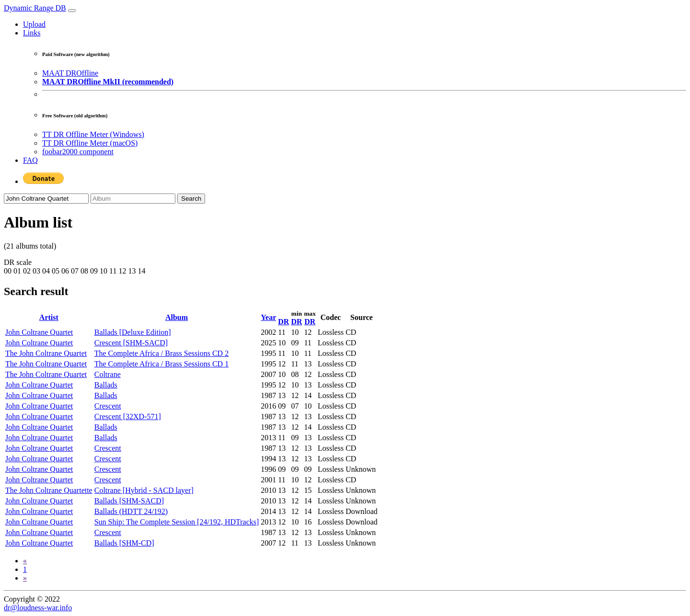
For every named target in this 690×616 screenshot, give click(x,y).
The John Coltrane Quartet (46, 353)
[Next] (25, 578)
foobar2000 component (78, 152)
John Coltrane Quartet (39, 332)
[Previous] (25, 561)
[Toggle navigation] (72, 11)
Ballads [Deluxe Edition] (133, 332)
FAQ (30, 160)
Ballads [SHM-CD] (124, 543)
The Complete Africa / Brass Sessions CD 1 (161, 364)
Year (268, 317)
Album (177, 317)
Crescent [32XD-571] (128, 416)
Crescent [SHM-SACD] (131, 343)
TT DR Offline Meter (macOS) (90, 143)
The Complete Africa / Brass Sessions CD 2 (161, 353)
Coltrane (108, 374)
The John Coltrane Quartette (49, 490)
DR (283, 322)
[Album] (133, 199)
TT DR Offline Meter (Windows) (93, 134)
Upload (34, 24)
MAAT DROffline (70, 73)
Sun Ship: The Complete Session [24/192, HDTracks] (177, 522)
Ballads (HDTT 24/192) (131, 511)
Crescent (108, 406)
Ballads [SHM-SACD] (129, 501)
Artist (49, 317)
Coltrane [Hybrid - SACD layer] (144, 490)
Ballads (106, 385)
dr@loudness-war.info (38, 608)
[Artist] (46, 199)
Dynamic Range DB (35, 8)
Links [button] (32, 33)
